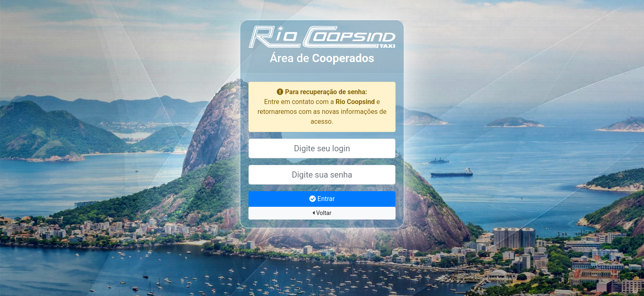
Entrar (322, 199)
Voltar (322, 213)
